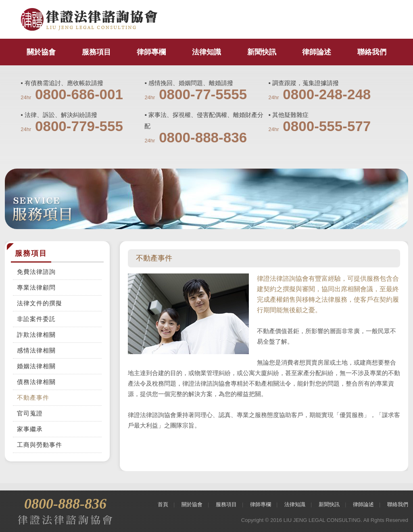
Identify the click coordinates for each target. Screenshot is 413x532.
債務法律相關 (36, 382)
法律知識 (206, 52)
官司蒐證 (30, 413)
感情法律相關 (36, 350)
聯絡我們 (372, 52)
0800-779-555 (79, 126)
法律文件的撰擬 (40, 303)
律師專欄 (151, 52)
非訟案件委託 (36, 319)
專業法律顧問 (36, 287)
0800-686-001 (79, 94)
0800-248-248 (327, 94)
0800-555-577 (327, 126)
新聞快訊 (262, 52)
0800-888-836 (203, 137)
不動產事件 (33, 397)
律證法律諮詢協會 (89, 20)
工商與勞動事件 (40, 445)
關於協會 (41, 52)
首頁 (163, 504)
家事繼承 (30, 429)
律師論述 (317, 52)
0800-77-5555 (203, 94)
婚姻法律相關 (36, 366)
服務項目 (96, 52)
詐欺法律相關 (36, 335)
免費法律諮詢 (36, 272)
